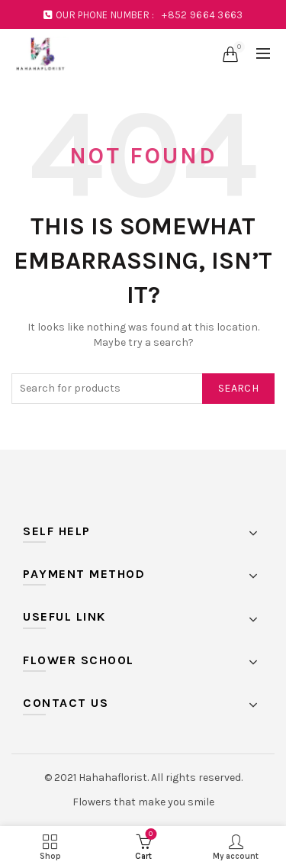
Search (238, 388)
